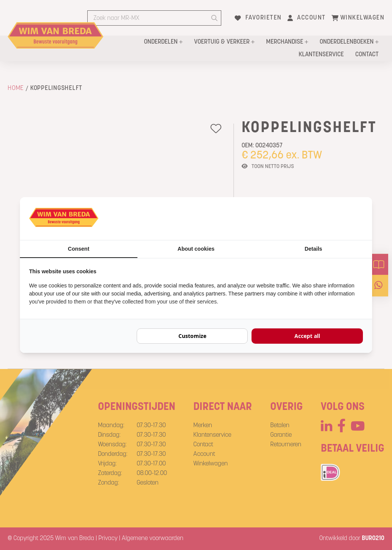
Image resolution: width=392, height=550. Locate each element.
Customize (192, 336)
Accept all (307, 336)
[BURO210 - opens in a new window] (334, 219)
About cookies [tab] (196, 249)
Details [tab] (314, 249)
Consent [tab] (78, 249)
